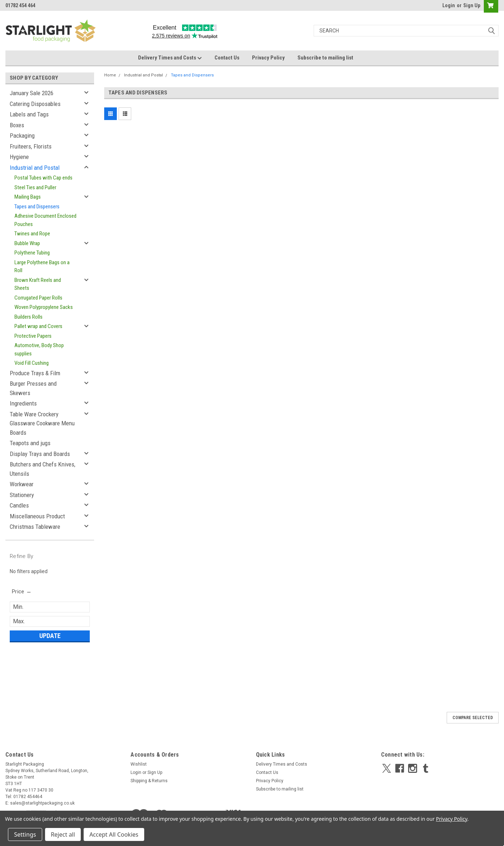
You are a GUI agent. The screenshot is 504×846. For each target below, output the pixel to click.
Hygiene (19, 157)
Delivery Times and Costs (170, 58)
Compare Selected (473, 718)
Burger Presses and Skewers (33, 388)
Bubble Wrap (27, 243)
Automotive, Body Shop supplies (39, 349)
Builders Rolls (28, 317)
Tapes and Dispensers (37, 207)
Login (449, 5)
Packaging (22, 136)
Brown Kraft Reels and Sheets (38, 284)
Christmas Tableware (35, 527)
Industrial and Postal (35, 168)
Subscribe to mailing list (325, 58)
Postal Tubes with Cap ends (43, 178)
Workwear (22, 484)
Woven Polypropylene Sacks (44, 307)
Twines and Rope (32, 234)
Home (110, 75)
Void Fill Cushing (32, 363)
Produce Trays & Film (35, 373)
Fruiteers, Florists (31, 146)
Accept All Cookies (114, 834)
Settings (25, 834)
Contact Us (227, 58)
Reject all (63, 834)
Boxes (17, 125)
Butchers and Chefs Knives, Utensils (43, 469)
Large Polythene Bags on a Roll (42, 267)
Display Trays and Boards (40, 454)
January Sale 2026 (32, 93)
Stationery (22, 495)
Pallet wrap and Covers (38, 326)
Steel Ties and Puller (35, 187)
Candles (19, 505)
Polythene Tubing (32, 253)
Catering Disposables (35, 104)
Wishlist (139, 764)
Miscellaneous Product (37, 516)
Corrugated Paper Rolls (38, 298)
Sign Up (472, 5)
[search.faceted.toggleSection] (22, 592)
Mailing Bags (28, 197)
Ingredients (23, 403)
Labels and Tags (29, 114)
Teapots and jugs (30, 443)
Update (50, 636)
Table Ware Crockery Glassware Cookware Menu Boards (42, 423)
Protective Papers (33, 336)
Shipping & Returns (149, 781)
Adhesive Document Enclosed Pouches (45, 220)
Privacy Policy (268, 58)
